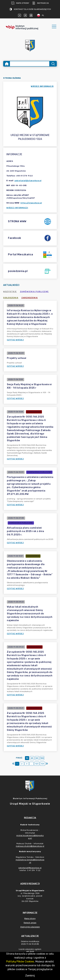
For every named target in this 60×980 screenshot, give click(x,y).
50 (37, 758)
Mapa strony (20, 3)
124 (43, 764)
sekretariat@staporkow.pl (28, 181)
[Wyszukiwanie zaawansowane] (30, 64)
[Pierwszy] (13, 764)
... (31, 764)
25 (32, 758)
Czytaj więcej (15, 340)
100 (42, 758)
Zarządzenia (30, 298)
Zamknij (30, 976)
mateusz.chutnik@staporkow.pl (30, 846)
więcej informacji (42, 86)
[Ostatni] (47, 764)
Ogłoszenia (11, 298)
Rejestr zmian (30, 923)
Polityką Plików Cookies (20, 962)
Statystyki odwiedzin (30, 927)
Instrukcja (41, 3)
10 (27, 758)
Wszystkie (10, 292)
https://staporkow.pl (31, 203)
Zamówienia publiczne (34, 292)
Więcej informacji (17, 208)
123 (37, 764)
